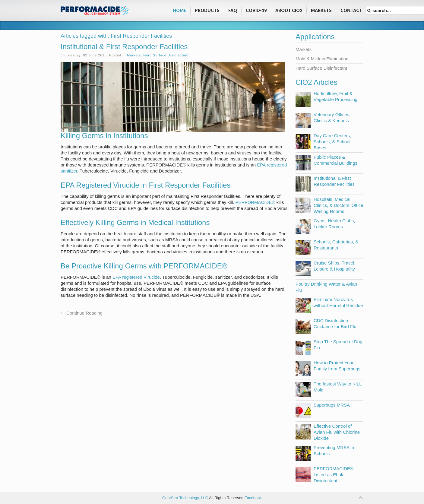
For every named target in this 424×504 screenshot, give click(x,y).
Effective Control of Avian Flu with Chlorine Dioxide (337, 432)
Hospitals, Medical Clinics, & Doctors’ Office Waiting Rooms (338, 205)
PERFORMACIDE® (255, 202)
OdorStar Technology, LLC (185, 498)
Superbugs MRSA (332, 405)
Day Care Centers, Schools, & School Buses (332, 142)
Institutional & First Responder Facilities (124, 47)
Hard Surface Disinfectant (166, 55)
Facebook (253, 498)
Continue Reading (84, 313)
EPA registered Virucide (136, 277)
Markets (134, 55)
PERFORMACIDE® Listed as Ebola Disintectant (334, 475)
